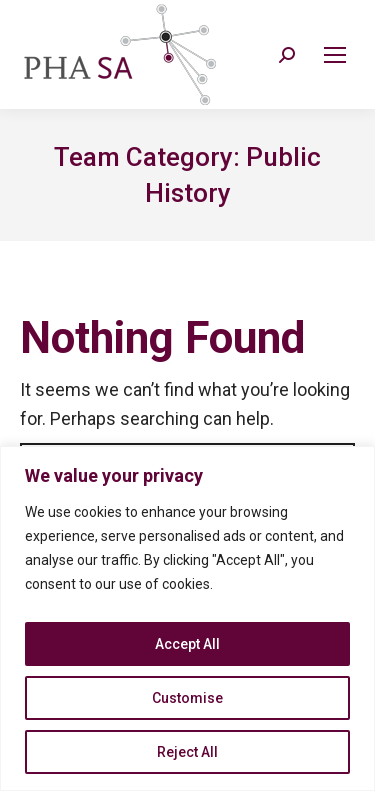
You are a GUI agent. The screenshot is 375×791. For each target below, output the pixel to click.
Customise (187, 698)
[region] (187, 618)
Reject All (187, 752)
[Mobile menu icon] (335, 55)
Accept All (187, 644)
